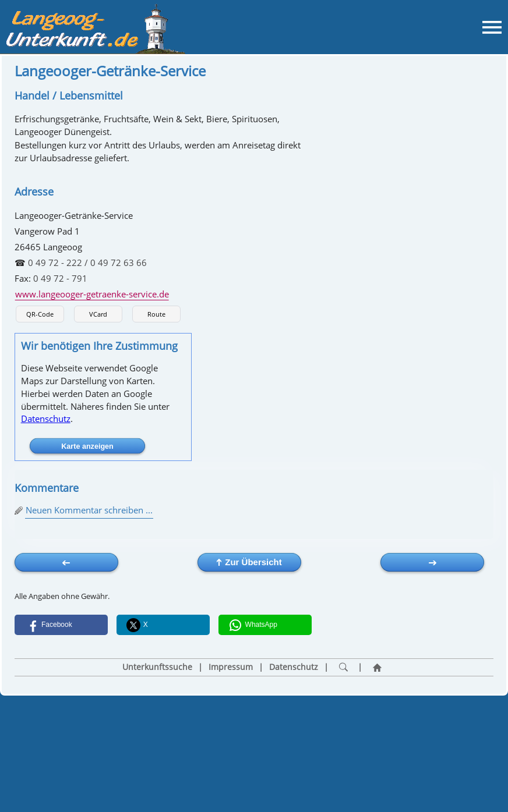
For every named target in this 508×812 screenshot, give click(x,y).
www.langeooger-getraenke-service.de (92, 294)
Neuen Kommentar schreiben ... (89, 510)
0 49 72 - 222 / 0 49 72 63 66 (87, 263)
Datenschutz (46, 419)
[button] (61, 625)
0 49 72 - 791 (60, 278)
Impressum (231, 667)
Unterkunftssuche (157, 667)
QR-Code (40, 314)
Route (156, 314)
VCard (98, 314)
